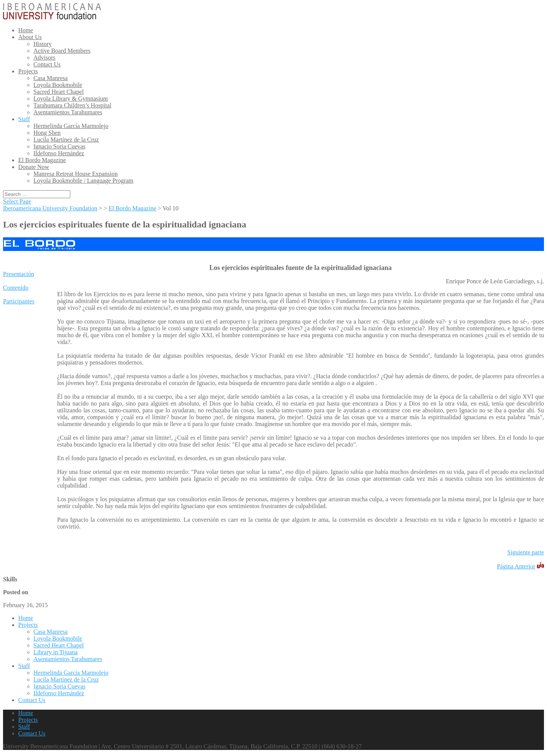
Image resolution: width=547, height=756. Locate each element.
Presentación (19, 274)
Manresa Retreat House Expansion (76, 174)
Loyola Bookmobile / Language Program (83, 181)
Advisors (44, 58)
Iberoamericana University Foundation (50, 208)
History (43, 44)
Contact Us (47, 64)
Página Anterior (516, 566)
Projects (28, 71)
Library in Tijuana (55, 652)
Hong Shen (47, 133)
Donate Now (34, 167)
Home (26, 30)
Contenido (16, 288)
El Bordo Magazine (42, 160)
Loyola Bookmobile (58, 85)
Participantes (19, 301)
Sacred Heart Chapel (58, 92)
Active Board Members (62, 51)
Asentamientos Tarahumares (68, 112)
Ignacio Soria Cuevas (59, 146)
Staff (24, 119)
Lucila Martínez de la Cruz (66, 140)
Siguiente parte (526, 552)
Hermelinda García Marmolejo (71, 126)
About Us (30, 37)
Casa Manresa (51, 78)
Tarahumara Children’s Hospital (72, 105)
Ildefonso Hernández (59, 153)
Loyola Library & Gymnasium (71, 99)
